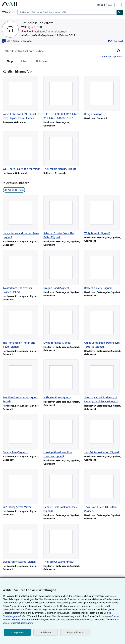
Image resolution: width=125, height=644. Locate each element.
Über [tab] (24, 62)
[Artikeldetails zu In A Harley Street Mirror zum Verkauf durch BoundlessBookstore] (22, 489)
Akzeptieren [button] (17, 632)
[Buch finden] (120, 12)
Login (111, 5)
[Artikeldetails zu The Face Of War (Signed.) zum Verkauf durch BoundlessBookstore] (62, 544)
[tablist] (27, 61)
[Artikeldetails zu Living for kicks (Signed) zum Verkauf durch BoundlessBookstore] (62, 325)
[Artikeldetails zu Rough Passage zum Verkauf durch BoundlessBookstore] (103, 96)
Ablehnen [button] (45, 632)
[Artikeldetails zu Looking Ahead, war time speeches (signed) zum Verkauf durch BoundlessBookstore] (62, 436)
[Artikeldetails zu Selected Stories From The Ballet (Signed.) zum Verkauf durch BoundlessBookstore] (62, 217)
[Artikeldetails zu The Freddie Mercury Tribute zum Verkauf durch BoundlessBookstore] (62, 151)
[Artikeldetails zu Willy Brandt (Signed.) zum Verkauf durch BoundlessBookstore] (103, 215)
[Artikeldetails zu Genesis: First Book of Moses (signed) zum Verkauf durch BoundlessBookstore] (62, 491)
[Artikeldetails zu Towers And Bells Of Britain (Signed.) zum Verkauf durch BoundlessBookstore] (103, 491)
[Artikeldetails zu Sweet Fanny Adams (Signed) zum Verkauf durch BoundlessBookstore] (22, 544)
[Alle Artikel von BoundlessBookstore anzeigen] (17, 41)
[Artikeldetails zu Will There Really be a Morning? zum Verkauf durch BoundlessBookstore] (22, 151)
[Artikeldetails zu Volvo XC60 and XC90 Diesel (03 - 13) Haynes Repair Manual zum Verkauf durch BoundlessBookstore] (22, 98)
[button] (119, 51)
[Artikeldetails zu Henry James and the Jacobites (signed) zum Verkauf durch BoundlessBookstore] (22, 217)
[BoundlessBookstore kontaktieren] (116, 41)
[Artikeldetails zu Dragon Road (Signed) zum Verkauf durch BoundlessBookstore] (62, 270)
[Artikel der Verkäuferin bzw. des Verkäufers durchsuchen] (56, 51)
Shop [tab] (10, 62)
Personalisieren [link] (76, 632)
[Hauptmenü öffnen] (7, 12)
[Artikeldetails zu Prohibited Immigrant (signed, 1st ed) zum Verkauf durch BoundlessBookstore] (22, 381)
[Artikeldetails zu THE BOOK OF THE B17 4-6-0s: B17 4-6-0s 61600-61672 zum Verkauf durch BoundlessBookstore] (62, 98)
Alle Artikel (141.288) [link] (14, 190)
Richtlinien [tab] (42, 62)
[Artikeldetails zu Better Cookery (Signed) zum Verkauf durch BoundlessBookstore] (103, 270)
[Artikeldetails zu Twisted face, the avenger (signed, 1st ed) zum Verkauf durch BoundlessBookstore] (22, 272)
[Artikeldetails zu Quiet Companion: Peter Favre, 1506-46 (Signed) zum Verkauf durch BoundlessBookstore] (103, 327)
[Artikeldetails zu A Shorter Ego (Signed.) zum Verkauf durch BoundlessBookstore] (62, 379)
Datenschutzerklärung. (23, 623)
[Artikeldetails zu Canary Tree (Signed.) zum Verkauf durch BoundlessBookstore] (22, 434)
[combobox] (67, 12)
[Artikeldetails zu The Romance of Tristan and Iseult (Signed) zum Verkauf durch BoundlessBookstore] (22, 327)
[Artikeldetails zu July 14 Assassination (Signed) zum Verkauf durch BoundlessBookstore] (103, 434)
